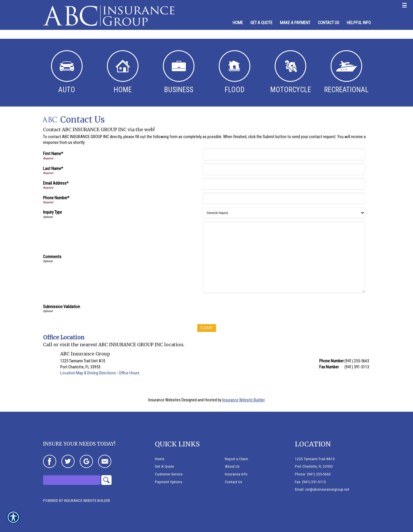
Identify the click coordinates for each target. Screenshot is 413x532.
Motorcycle (291, 72)
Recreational (346, 72)
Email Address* (56, 183)
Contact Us (233, 482)
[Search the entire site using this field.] (72, 480)
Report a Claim (236, 459)
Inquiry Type (52, 212)
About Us (232, 466)
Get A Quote (164, 466)
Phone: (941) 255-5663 (313, 474)
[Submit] (207, 328)
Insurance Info (236, 474)
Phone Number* (56, 198)
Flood (234, 72)
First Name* (53, 154)
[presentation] (248, 307)
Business (179, 72)
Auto (67, 72)
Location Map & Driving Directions (88, 373)
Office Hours (129, 373)
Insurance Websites (164, 400)
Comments (52, 257)
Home (123, 72)
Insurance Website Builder (243, 400)
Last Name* (53, 169)
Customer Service (169, 474)
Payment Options (168, 482)
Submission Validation (62, 307)
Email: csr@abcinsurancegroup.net (322, 489)
